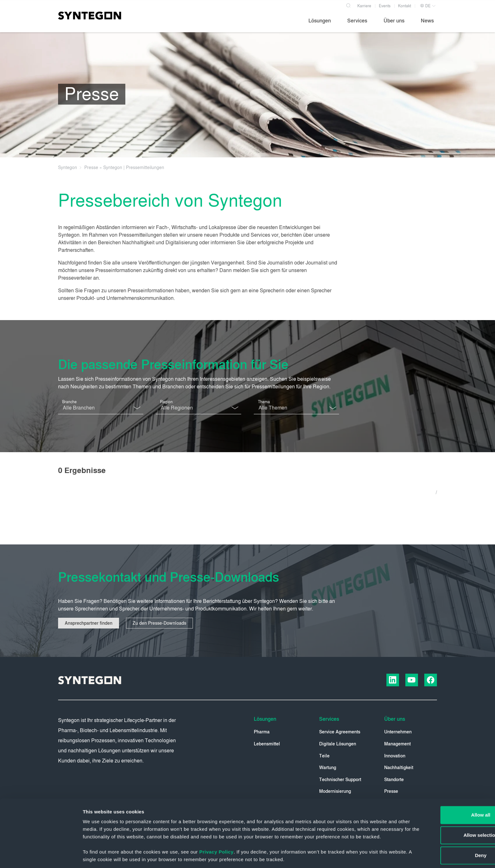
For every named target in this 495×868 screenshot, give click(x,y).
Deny (442, 823)
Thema (264, 402)
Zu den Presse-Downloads (160, 623)
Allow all (442, 783)
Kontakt (405, 6)
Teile (324, 756)
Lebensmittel (267, 744)
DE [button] (425, 6)
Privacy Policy (216, 827)
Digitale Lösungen (338, 744)
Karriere (364, 6)
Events (385, 6)
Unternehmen (398, 732)
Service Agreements (340, 732)
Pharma (262, 732)
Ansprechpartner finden (89, 623)
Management (397, 744)
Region (166, 402)
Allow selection (442, 803)
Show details (331, 856)
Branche (69, 402)
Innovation (395, 756)
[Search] (349, 4)
